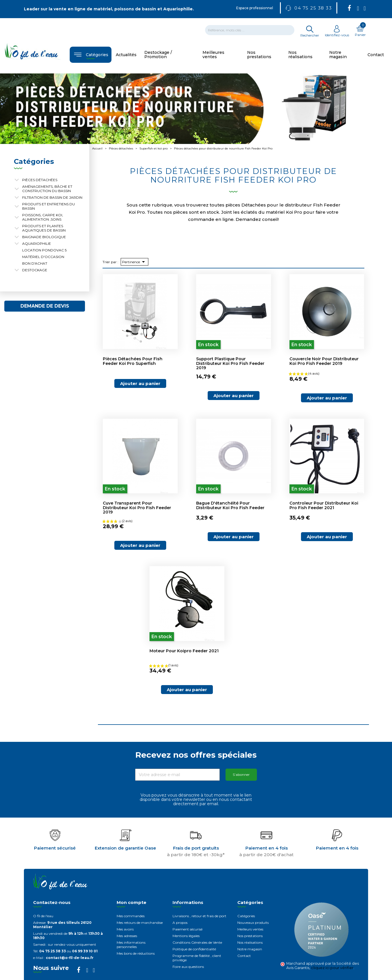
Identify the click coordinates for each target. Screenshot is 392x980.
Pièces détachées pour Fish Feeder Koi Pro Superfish (133, 361)
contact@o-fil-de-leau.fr (70, 958)
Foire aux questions (188, 967)
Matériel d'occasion (43, 257)
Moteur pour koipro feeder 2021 (184, 651)
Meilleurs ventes (250, 929)
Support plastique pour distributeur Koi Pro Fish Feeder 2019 (230, 363)
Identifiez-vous (337, 33)
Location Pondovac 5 (44, 250)
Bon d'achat (35, 263)
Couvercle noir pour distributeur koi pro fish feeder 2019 (324, 361)
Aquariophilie (37, 243)
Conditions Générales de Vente (197, 942)
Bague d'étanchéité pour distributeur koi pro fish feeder (230, 505)
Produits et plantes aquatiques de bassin (44, 228)
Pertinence (135, 262)
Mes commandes (131, 916)
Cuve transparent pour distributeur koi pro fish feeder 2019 (137, 508)
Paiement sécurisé (188, 929)
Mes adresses (127, 936)
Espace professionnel (255, 8)
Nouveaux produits (253, 923)
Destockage (35, 270)
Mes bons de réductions (136, 953)
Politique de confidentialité (194, 949)
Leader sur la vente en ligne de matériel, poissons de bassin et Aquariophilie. (109, 9)
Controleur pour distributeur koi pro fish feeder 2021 (324, 505)
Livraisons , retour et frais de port (199, 916)
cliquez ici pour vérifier (332, 968)
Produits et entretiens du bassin (49, 206)
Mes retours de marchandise (140, 923)
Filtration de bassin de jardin (52, 197)
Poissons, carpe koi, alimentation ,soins (43, 217)
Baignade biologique (44, 237)
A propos (180, 923)
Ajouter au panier (140, 383)
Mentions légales (186, 936)
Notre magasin (250, 949)
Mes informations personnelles (131, 945)
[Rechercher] (250, 30)
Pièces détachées (40, 180)
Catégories (246, 916)
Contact (244, 956)
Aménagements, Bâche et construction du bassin (47, 189)
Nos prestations (250, 936)
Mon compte (131, 902)
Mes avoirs (125, 929)
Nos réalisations (250, 942)
